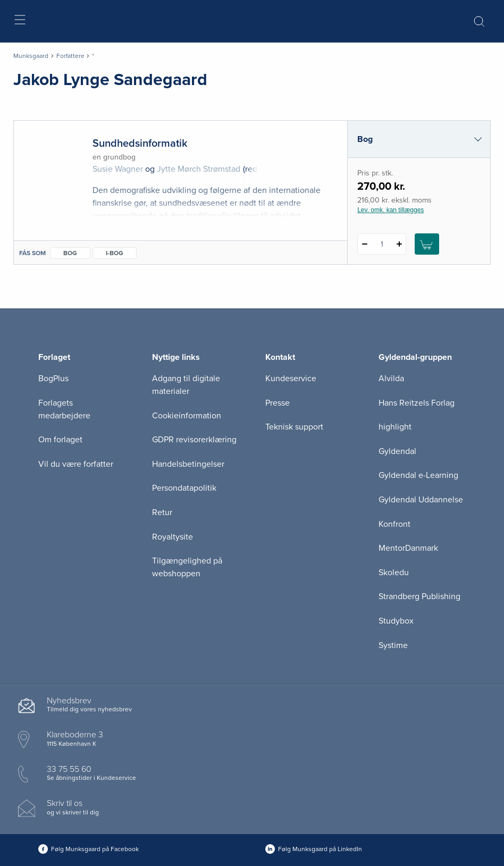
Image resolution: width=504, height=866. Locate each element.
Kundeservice (291, 379)
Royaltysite (173, 537)
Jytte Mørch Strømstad (199, 169)
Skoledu (394, 573)
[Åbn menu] (19, 22)
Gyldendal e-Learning (418, 475)
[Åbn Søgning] (479, 21)
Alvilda (391, 379)
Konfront (394, 524)
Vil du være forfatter (76, 464)
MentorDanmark (408, 548)
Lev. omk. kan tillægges (390, 210)
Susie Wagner (118, 169)
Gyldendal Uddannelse (421, 500)
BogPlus (53, 379)
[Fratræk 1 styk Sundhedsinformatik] (364, 244)
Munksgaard (31, 56)
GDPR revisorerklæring (194, 440)
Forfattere (70, 56)
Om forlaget (60, 440)
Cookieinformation (187, 416)
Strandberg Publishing (419, 596)
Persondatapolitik (184, 488)
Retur (162, 512)
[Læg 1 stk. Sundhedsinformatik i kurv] (427, 244)
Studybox (396, 621)
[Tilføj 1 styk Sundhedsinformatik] (399, 244)
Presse (278, 403)
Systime (393, 645)
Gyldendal (397, 451)
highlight (395, 427)
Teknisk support (294, 427)
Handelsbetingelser (188, 464)
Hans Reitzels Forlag (417, 403)
